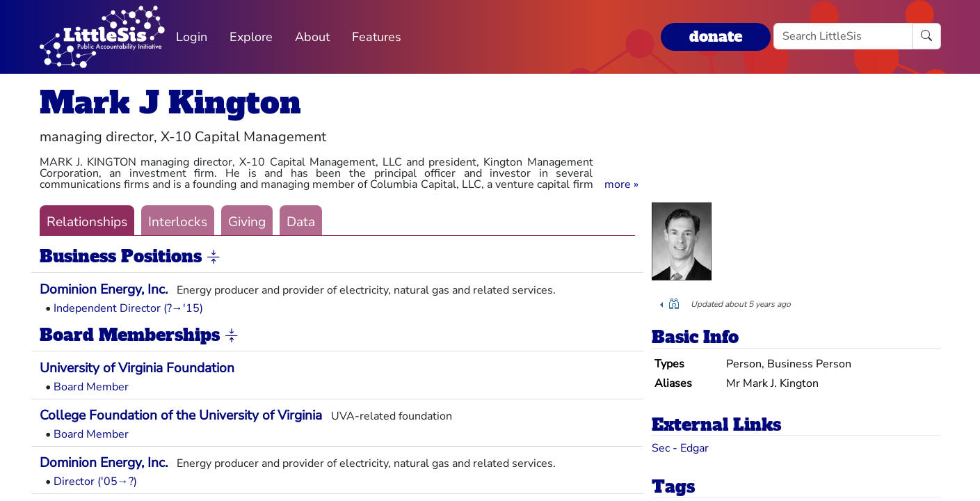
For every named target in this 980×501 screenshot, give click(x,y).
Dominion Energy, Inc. (104, 289)
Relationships (87, 222)
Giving (247, 222)
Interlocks (178, 222)
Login (192, 37)
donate (716, 37)
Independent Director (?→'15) (128, 308)
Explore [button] (251, 37)
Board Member (91, 387)
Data (301, 222)
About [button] (312, 37)
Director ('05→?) (95, 482)
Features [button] (377, 37)
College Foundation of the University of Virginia (181, 415)
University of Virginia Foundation (137, 368)
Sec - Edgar (680, 448)
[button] (621, 184)
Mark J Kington (170, 103)
